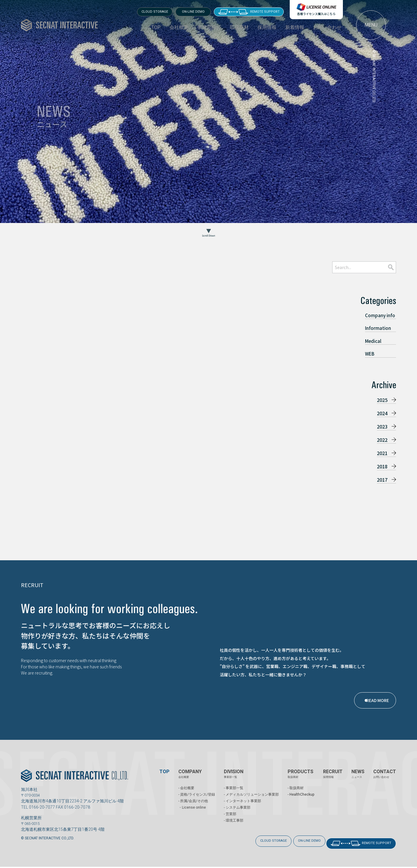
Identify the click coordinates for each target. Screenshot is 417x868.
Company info (380, 315)
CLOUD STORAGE (155, 12)
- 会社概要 (186, 794)
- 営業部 (230, 820)
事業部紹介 (209, 27)
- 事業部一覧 (234, 794)
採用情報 (267, 27)
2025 (382, 400)
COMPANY (190, 780)
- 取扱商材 (296, 794)
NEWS (358, 780)
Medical (373, 341)
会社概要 (179, 27)
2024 (382, 413)
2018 (382, 466)
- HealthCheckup (301, 800)
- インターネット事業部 (242, 807)
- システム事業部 (237, 813)
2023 (382, 426)
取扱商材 (239, 27)
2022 (382, 440)
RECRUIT (333, 780)
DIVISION (234, 780)
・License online (192, 813)
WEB (370, 354)
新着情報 (295, 27)
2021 (382, 453)
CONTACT (385, 780)
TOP (156, 27)
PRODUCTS (300, 780)
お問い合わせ (327, 27)
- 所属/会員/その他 (193, 807)
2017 (382, 480)
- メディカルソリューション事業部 (251, 800)
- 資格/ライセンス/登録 (197, 800)
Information (378, 328)
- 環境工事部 (234, 826)
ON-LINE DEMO (193, 12)
